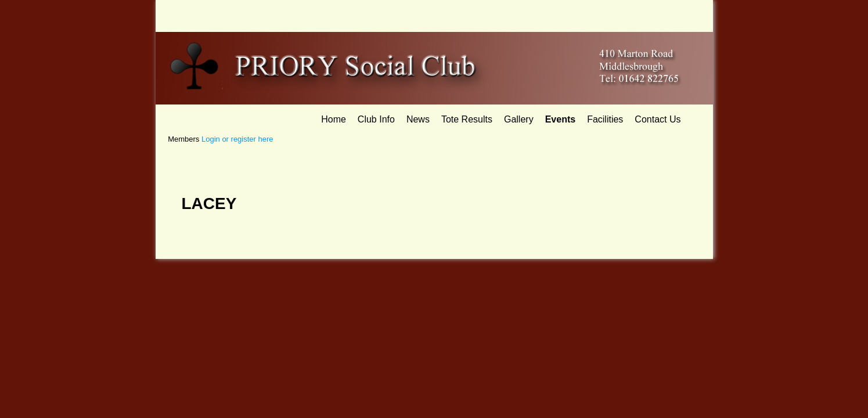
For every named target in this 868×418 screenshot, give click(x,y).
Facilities (605, 119)
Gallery (519, 119)
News (418, 119)
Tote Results (467, 119)
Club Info (376, 119)
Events (560, 119)
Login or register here (237, 139)
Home (334, 119)
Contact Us (658, 119)
